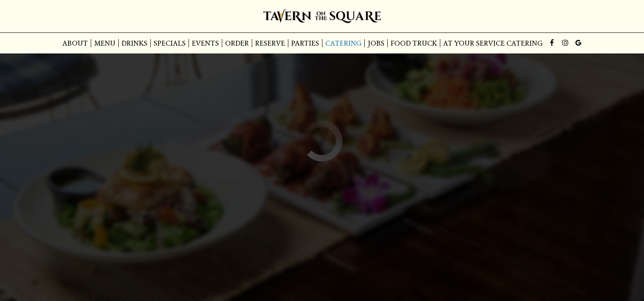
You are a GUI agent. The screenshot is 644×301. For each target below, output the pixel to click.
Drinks (135, 43)
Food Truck (414, 43)
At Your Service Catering (493, 43)
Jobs (376, 43)
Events (205, 43)
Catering (343, 43)
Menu (105, 43)
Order (237, 43)
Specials (170, 43)
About (75, 43)
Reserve (270, 43)
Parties (305, 43)
